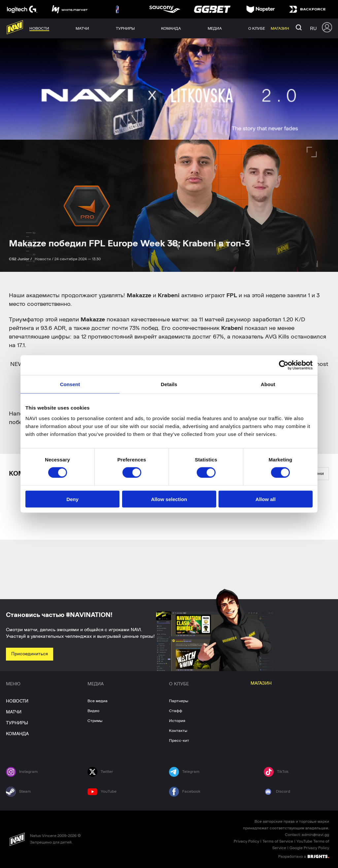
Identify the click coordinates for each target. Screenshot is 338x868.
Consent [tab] (70, 384)
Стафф (176, 711)
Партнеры (179, 701)
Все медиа (98, 701)
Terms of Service (278, 841)
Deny (72, 499)
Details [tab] (169, 384)
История (177, 721)
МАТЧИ (14, 712)
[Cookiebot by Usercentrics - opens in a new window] (284, 365)
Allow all (266, 499)
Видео (93, 711)
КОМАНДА (17, 734)
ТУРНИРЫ (17, 723)
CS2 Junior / (21, 259)
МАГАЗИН (261, 683)
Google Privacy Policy (309, 848)
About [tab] (268, 384)
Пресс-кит (179, 741)
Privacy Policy (246, 841)
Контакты (178, 731)
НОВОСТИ (17, 701)
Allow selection (169, 499)
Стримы (95, 721)
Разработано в (304, 856)
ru (313, 28)
